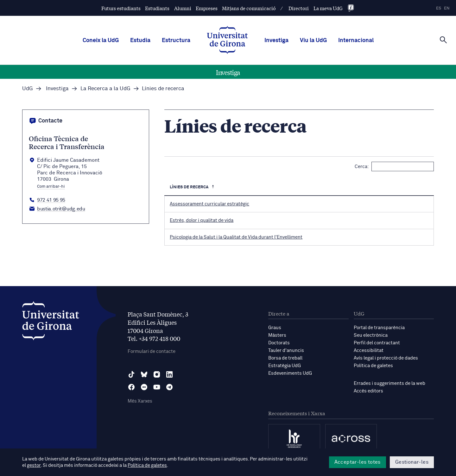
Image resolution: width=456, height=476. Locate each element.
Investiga (276, 41)
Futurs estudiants (121, 8)
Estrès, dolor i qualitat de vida (202, 220)
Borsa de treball (285, 358)
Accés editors (368, 391)
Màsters (277, 335)
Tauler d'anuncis (286, 351)
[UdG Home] (227, 41)
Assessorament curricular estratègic (209, 204)
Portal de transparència (379, 328)
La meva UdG (328, 8)
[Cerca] (443, 40)
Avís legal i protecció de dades (386, 358)
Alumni (183, 8)
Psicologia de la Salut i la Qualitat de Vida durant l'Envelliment (236, 237)
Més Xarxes (140, 401)
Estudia (140, 41)
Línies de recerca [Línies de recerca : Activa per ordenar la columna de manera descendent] (190, 187)
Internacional (356, 41)
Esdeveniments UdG (290, 373)
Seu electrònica (371, 335)
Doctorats (279, 343)
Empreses (207, 8)
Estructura (176, 41)
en (447, 8)
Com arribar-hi (51, 187)
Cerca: (394, 166)
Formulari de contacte (152, 351)
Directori (299, 8)
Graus (275, 328)
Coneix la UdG (101, 41)
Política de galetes (373, 366)
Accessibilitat (369, 351)
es (439, 8)
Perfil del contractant (377, 343)
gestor (34, 465)
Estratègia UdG (285, 366)
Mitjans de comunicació (249, 8)
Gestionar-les (412, 462)
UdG (28, 89)
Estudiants (157, 8)
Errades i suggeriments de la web (389, 383)
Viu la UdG (313, 41)
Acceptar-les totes (358, 462)
